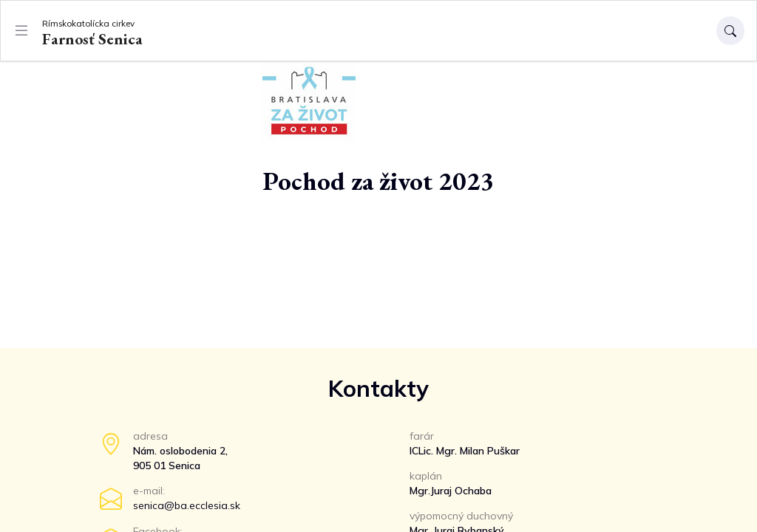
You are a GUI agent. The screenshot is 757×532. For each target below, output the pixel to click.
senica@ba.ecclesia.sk (187, 505)
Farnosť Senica (92, 32)
